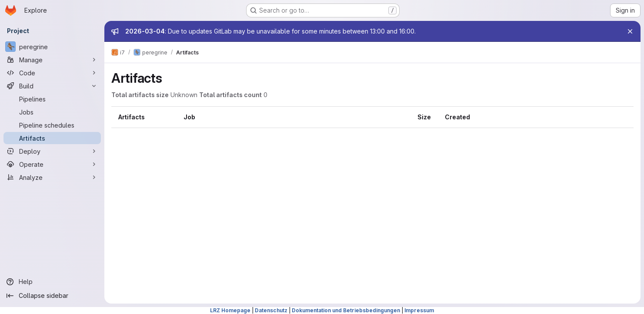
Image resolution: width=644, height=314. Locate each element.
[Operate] (52, 164)
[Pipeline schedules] (52, 125)
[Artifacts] (52, 138)
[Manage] (52, 60)
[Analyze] (52, 177)
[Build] (52, 86)
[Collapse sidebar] (52, 296)
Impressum (419, 310)
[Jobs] (52, 112)
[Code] (52, 73)
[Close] (630, 31)
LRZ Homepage (230, 310)
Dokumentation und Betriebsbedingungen (346, 310)
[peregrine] (52, 47)
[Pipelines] (52, 99)
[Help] (52, 282)
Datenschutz (271, 310)
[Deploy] (52, 151)
